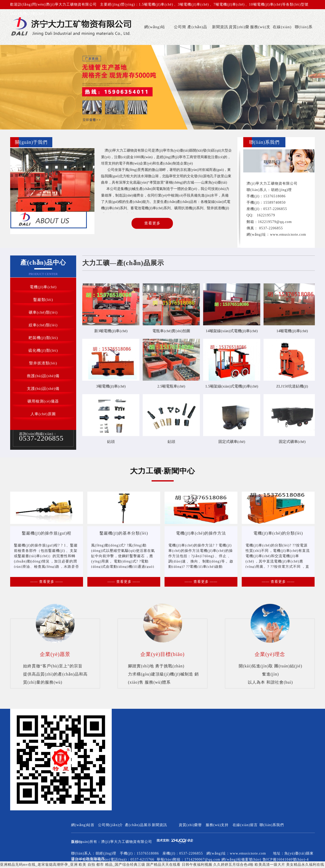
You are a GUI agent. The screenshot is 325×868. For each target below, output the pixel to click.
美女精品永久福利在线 (305, 865)
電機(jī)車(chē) (43, 287)
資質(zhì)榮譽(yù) (239, 35)
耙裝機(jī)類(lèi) (43, 338)
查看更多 (152, 223)
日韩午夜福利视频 (197, 865)
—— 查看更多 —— (47, 582)
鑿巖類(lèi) (43, 300)
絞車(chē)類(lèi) (43, 325)
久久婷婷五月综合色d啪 (233, 865)
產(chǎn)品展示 (197, 35)
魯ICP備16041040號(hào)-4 (286, 859)
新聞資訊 (220, 27)
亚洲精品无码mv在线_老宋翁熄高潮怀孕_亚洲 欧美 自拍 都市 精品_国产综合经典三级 (73, 865)
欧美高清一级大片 (270, 865)
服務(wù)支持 (260, 35)
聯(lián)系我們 (304, 35)
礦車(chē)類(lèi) (43, 312)
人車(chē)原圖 (43, 414)
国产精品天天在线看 (163, 865)
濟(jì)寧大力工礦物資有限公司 (127, 842)
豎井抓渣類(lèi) (43, 363)
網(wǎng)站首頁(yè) (155, 35)
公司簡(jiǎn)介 (179, 35)
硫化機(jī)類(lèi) (43, 350)
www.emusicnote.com (288, 235)
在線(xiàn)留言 (282, 35)
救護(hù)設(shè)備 (43, 376)
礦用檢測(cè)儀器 (43, 401)
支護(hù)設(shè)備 (43, 389)
